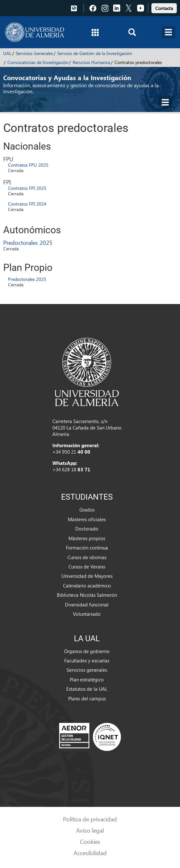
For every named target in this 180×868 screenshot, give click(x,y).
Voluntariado (87, 614)
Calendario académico (87, 586)
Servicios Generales (34, 53)
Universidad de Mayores (87, 576)
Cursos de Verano (87, 567)
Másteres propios (87, 538)
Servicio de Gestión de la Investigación (95, 53)
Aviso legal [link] (90, 830)
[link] (164, 7)
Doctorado (87, 529)
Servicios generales (87, 670)
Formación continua (87, 548)
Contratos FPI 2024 (27, 204)
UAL (7, 53)
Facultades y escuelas (87, 660)
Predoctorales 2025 (28, 242)
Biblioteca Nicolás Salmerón (87, 595)
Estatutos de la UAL (87, 689)
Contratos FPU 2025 (28, 165)
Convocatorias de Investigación (38, 62)
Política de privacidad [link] (90, 819)
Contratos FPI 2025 (27, 188)
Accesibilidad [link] (90, 853)
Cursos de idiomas (87, 557)
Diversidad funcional (87, 605)
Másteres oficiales (87, 519)
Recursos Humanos (91, 62)
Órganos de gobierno (87, 651)
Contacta (164, 8)
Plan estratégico (87, 679)
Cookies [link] (90, 841)
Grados (87, 510)
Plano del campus (87, 698)
